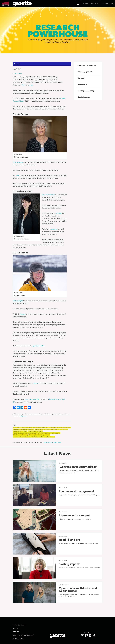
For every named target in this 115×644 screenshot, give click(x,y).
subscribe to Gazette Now (52, 443)
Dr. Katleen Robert (48, 195)
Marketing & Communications (23, 635)
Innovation (31, 431)
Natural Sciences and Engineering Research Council (27, 433)
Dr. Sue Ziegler (18, 301)
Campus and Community (36, 428)
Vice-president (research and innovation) (24, 437)
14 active (36, 383)
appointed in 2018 (38, 346)
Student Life (82, 84)
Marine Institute (39, 431)
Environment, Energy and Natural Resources (55, 429)
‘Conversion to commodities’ (78, 467)
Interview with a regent (74, 515)
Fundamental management (76, 491)
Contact (16, 632)
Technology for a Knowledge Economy (39, 435)
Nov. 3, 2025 (17, 69)
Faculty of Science (22, 431)
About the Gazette (20, 625)
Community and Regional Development (24, 429)
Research (58, 433)
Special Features (84, 97)
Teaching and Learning (86, 91)
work (17, 176)
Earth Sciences (39, 429)
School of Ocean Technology (21, 435)
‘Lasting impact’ (69, 564)
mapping (54, 229)
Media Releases (18, 639)
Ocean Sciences (46, 433)
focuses (23, 314)
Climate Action (67, 428)
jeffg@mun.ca (24, 416)
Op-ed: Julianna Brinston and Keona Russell (78, 590)
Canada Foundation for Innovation (53, 428)
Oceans (52, 433)
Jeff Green (18, 74)
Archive (16, 628)
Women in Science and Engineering (45, 437)
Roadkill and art (69, 540)
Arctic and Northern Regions (21, 428)
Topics (15, 425)
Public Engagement (85, 72)
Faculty (15, 431)
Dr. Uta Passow (18, 162)
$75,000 (59, 213)
